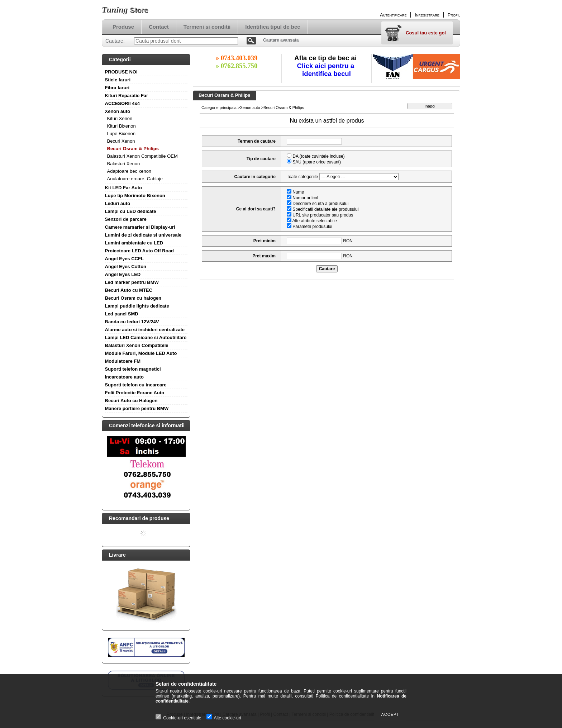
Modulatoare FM (123, 361)
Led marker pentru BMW (132, 282)
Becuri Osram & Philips (133, 149)
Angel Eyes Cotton (126, 267)
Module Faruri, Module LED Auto (141, 353)
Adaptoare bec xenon (129, 171)
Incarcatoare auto (124, 377)
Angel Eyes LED (123, 274)
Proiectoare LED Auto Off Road (139, 251)
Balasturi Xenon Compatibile (137, 345)
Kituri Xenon (120, 118)
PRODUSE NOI (121, 72)
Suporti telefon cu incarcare (136, 385)
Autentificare (393, 15)
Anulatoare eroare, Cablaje (135, 179)
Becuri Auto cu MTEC (129, 290)
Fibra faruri (117, 88)
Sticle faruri (118, 80)
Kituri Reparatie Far (127, 96)
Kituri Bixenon (122, 126)
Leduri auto (118, 203)
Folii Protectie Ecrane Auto (135, 393)
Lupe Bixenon (122, 134)
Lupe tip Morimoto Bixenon (135, 196)
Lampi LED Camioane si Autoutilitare (146, 337)
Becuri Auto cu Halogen (131, 401)
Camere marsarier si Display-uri (140, 227)
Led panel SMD (122, 314)
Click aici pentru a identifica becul (327, 70)
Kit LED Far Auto (124, 188)
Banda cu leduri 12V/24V (132, 322)
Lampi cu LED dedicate (131, 211)
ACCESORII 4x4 (123, 103)
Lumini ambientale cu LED (134, 243)
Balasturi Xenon (124, 164)
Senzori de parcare (126, 219)
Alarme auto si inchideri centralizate (145, 330)
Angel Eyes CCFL (124, 259)
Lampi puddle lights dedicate (137, 306)
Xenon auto (118, 111)
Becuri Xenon (121, 141)
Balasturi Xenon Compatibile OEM (142, 156)
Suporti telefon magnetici (133, 369)
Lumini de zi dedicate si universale (143, 235)
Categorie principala (219, 108)
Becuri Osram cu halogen (133, 298)
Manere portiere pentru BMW (137, 408)
